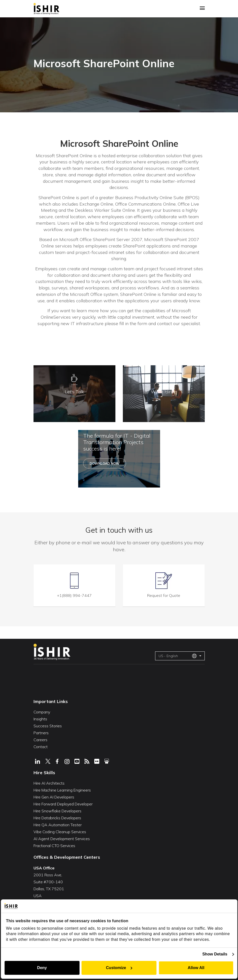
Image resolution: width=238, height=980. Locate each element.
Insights (40, 718)
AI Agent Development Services (62, 838)
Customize (119, 968)
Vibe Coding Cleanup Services (60, 831)
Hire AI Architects (49, 783)
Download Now (105, 464)
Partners (41, 732)
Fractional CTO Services (54, 845)
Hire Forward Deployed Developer (63, 803)
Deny (42, 968)
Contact (41, 746)
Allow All (196, 968)
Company (42, 711)
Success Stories (48, 725)
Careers (40, 739)
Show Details (216, 954)
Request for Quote (164, 595)
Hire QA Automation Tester (58, 824)
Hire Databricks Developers (57, 817)
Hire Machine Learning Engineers (62, 790)
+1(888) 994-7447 (74, 595)
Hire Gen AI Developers (54, 796)
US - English (178, 655)
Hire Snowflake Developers (57, 810)
